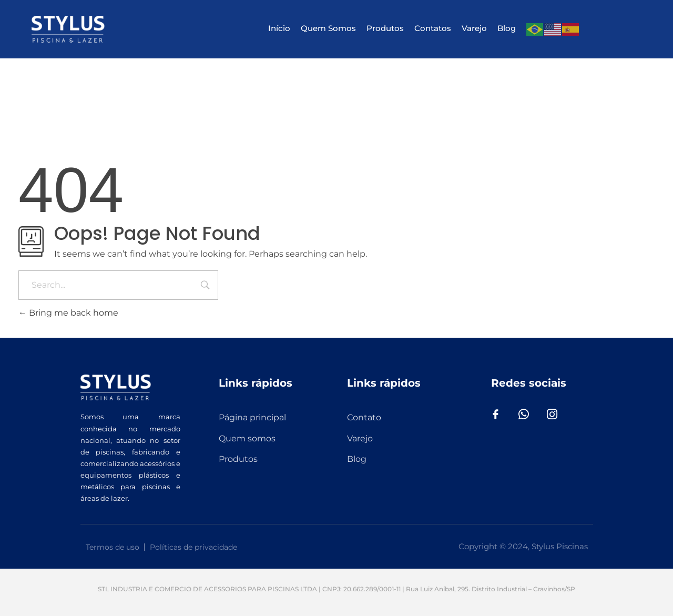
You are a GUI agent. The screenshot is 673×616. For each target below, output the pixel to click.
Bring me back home (68, 313)
